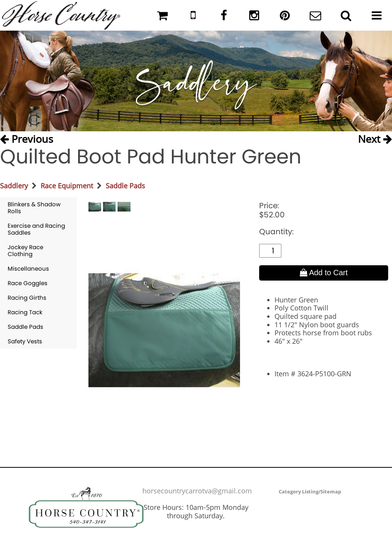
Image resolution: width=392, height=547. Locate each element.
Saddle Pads (125, 186)
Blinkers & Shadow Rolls (34, 208)
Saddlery (14, 186)
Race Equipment (67, 186)
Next (375, 139)
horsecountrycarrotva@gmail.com (197, 491)
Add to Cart (324, 273)
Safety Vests (25, 341)
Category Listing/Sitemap (310, 491)
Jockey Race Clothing (25, 251)
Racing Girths (27, 298)
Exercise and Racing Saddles (36, 229)
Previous (27, 139)
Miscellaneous (28, 269)
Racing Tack (25, 312)
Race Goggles (28, 283)
